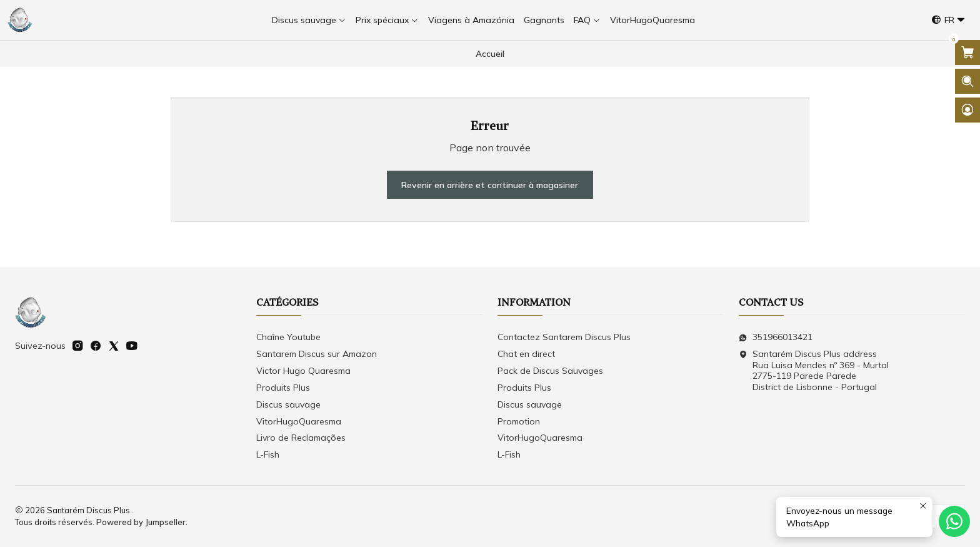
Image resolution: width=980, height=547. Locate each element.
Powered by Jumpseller (141, 522)
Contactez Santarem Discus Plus (564, 337)
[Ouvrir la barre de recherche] (967, 81)
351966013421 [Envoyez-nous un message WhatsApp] (776, 337)
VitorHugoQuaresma (299, 421)
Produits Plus (283, 388)
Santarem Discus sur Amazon (317, 354)
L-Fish (268, 454)
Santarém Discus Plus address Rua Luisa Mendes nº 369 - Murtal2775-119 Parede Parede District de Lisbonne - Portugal (814, 370)
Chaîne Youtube (288, 337)
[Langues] (948, 20)
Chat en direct (526, 354)
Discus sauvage (288, 404)
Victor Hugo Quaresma (303, 371)
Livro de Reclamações (301, 438)
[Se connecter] (967, 110)
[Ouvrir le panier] (967, 53)
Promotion (519, 421)
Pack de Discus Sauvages (550, 371)
